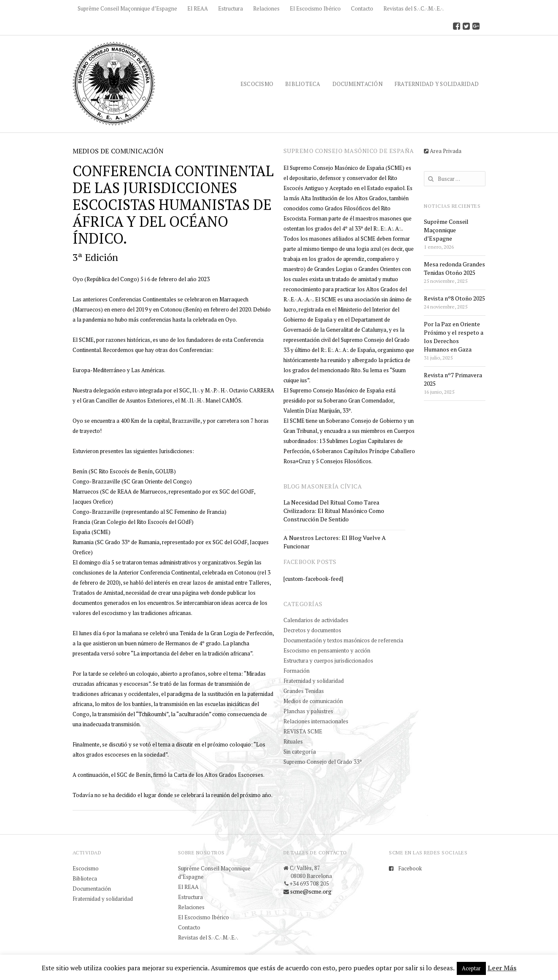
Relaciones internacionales (316, 721)
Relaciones (266, 8)
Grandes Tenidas (304, 691)
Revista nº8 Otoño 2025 (454, 298)
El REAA (198, 8)
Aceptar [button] (471, 968)
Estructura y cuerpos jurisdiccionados (328, 660)
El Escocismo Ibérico (315, 8)
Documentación (357, 84)
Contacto (362, 8)
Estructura (230, 8)
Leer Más (502, 968)
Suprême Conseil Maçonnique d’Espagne (127, 8)
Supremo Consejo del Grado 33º (323, 762)
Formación (297, 671)
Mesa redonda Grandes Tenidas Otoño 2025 (454, 268)
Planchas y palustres (308, 711)
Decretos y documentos (312, 630)
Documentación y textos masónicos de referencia (343, 640)
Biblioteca (303, 84)
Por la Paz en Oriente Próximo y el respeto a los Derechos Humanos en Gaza (454, 337)
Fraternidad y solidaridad (437, 84)
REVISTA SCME (303, 731)
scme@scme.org (311, 891)
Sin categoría (300, 752)
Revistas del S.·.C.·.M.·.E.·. (414, 8)
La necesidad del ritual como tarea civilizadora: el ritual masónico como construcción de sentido (334, 511)
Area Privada (443, 151)
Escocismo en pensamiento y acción (327, 650)
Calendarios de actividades (316, 620)
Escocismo (257, 84)
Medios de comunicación (313, 701)
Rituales (293, 741)
